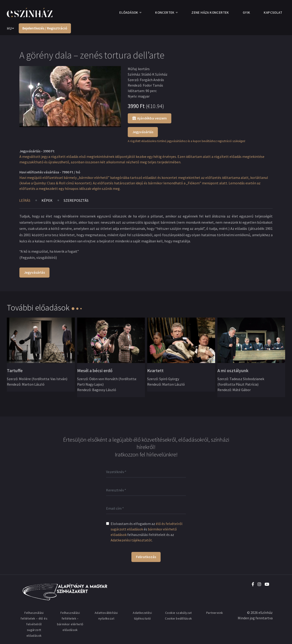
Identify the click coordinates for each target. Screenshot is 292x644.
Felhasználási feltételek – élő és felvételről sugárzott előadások (34, 624)
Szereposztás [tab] (76, 200)
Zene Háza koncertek (210, 12)
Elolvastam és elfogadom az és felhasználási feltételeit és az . (147, 532)
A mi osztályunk (233, 370)
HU (9, 28)
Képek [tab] (47, 200)
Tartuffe (15, 370)
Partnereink (215, 613)
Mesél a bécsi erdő (95, 370)
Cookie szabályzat (179, 613)
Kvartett (155, 370)
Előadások (129, 12)
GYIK (246, 12)
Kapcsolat (273, 12)
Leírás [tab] (25, 200)
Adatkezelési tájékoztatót (131, 540)
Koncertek (165, 12)
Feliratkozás (146, 557)
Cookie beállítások (178, 618)
